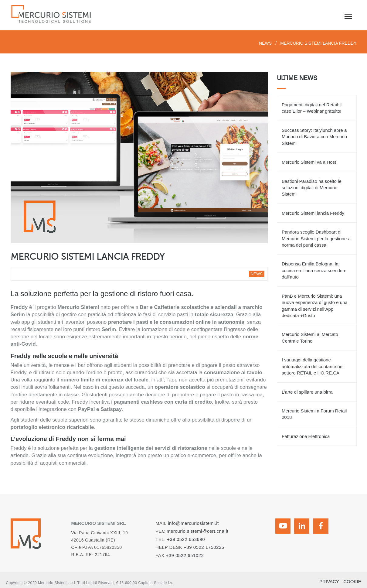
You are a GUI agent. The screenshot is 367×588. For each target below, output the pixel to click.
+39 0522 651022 (185, 555)
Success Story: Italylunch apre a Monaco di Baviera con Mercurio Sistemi (314, 137)
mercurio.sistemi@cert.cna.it (197, 531)
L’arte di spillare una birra (307, 392)
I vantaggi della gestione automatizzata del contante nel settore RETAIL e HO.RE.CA (313, 366)
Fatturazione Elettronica (306, 436)
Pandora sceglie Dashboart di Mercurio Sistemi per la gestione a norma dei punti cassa (316, 238)
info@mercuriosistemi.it (193, 523)
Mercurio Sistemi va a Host (309, 162)
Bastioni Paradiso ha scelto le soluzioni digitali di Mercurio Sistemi (312, 188)
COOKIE (352, 581)
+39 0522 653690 (186, 539)
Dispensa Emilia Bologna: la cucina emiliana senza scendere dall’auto (314, 270)
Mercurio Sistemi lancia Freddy (313, 213)
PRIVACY (329, 581)
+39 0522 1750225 (204, 547)
